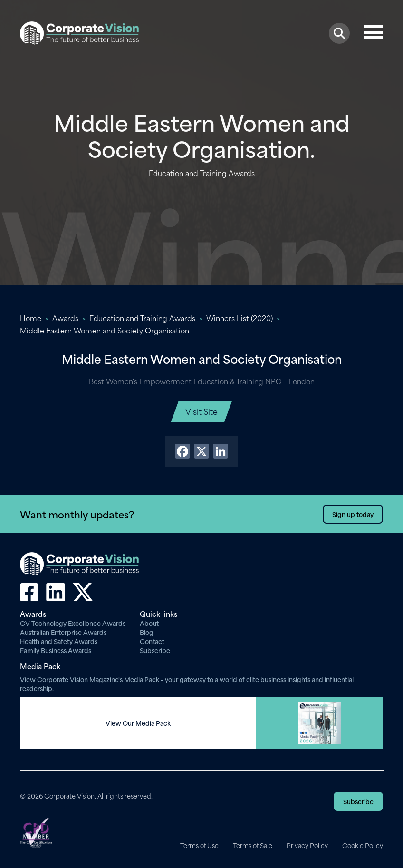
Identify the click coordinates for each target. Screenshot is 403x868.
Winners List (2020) (240, 318)
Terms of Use (199, 845)
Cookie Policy (363, 845)
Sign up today (353, 514)
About (149, 623)
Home (31, 318)
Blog (147, 632)
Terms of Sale (253, 845)
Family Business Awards (56, 650)
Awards (65, 318)
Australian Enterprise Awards (63, 632)
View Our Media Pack (138, 723)
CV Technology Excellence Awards (73, 623)
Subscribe (155, 650)
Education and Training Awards (142, 318)
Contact (152, 641)
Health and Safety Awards (59, 641)
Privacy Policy (307, 845)
